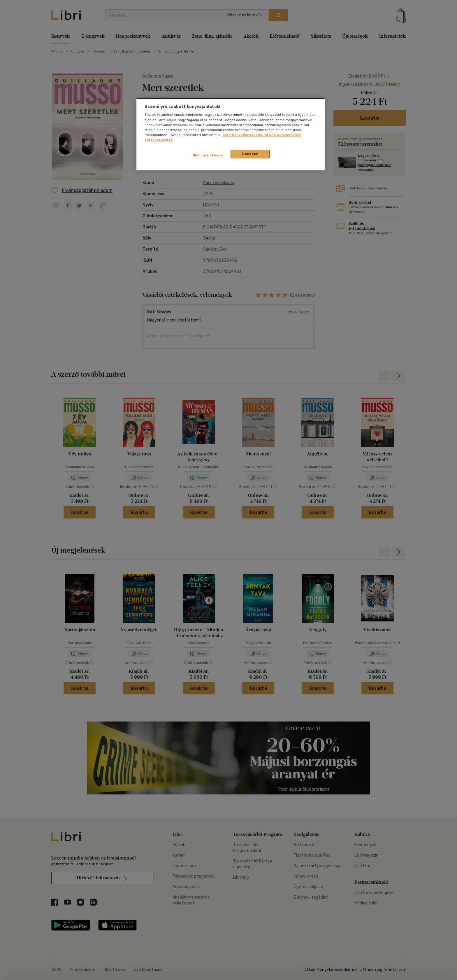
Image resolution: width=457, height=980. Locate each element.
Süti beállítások (208, 155)
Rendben (250, 154)
